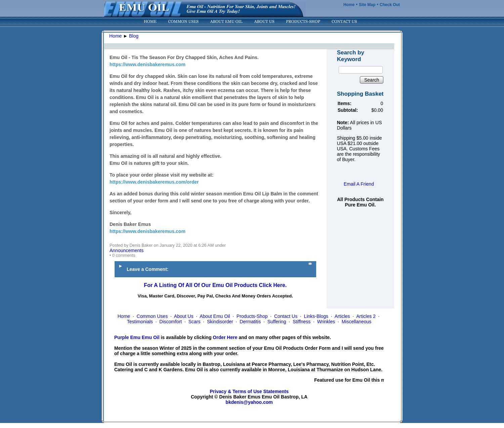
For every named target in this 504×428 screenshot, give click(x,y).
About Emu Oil (215, 316)
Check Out (390, 5)
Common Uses (152, 316)
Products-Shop (252, 316)
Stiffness (302, 322)
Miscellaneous (357, 322)
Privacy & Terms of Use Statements (249, 391)
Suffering (277, 322)
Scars (195, 322)
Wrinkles (326, 322)
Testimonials (140, 322)
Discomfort (171, 322)
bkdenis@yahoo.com (249, 402)
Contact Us (286, 316)
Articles (342, 316)
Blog (134, 36)
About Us (184, 316)
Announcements (127, 250)
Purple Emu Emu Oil (137, 337)
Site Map (367, 5)
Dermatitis (250, 322)
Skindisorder (220, 322)
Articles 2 (366, 316)
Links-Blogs (316, 316)
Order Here (225, 337)
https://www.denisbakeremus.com (148, 64)
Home (349, 5)
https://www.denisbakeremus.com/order (154, 182)
